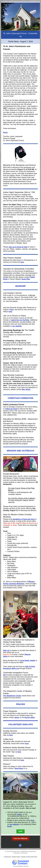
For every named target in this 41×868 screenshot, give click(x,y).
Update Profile (16, 857)
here (22, 262)
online (19, 814)
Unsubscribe (7, 857)
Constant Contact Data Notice (29, 857)
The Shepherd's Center (12, 696)
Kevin (5, 132)
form (32, 820)
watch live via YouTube (20, 320)
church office (30, 717)
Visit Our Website (21, 839)
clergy (17, 717)
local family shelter (28, 660)
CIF (4, 675)
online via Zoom (11, 409)
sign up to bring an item (18, 247)
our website (17, 326)
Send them (19, 768)
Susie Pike (26, 279)
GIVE (20, 831)
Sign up (6, 650)
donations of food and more (24, 519)
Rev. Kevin (26, 389)
